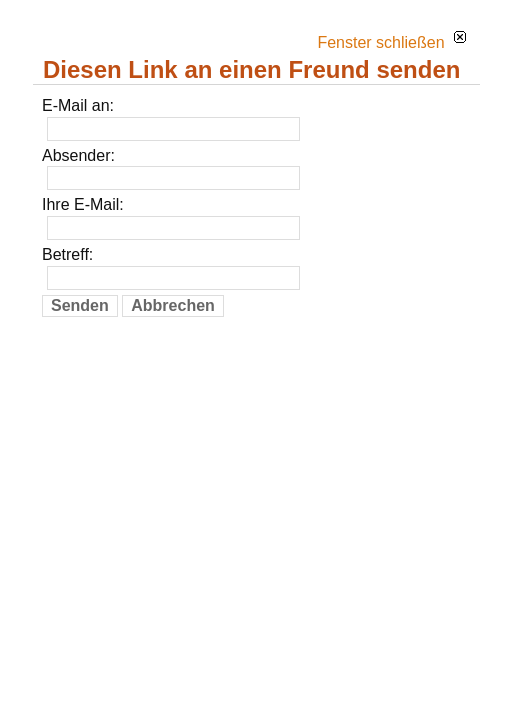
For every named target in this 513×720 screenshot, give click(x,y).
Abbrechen (173, 305)
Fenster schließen (391, 42)
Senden (80, 305)
